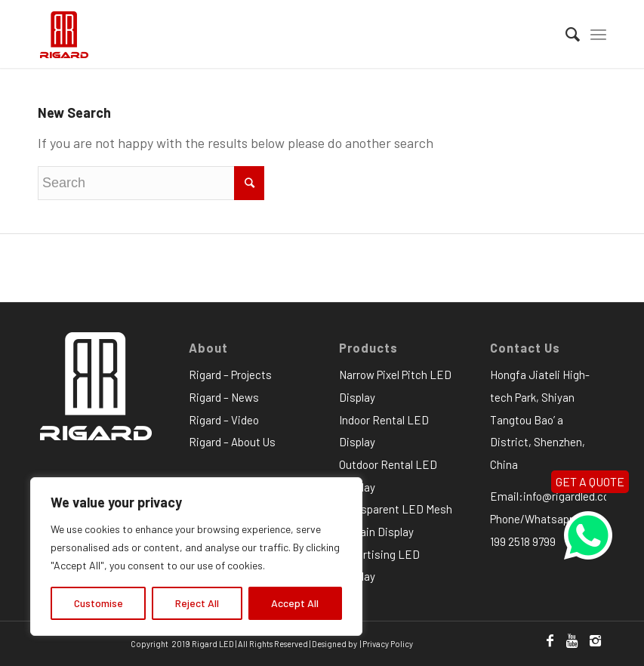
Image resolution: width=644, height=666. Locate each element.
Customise (99, 603)
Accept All (295, 603)
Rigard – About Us (232, 442)
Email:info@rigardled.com (555, 496)
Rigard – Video (224, 420)
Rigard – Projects (230, 375)
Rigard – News (224, 397)
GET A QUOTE (590, 481)
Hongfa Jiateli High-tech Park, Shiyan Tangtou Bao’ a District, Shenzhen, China (540, 419)
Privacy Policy (388, 644)
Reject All (197, 603)
